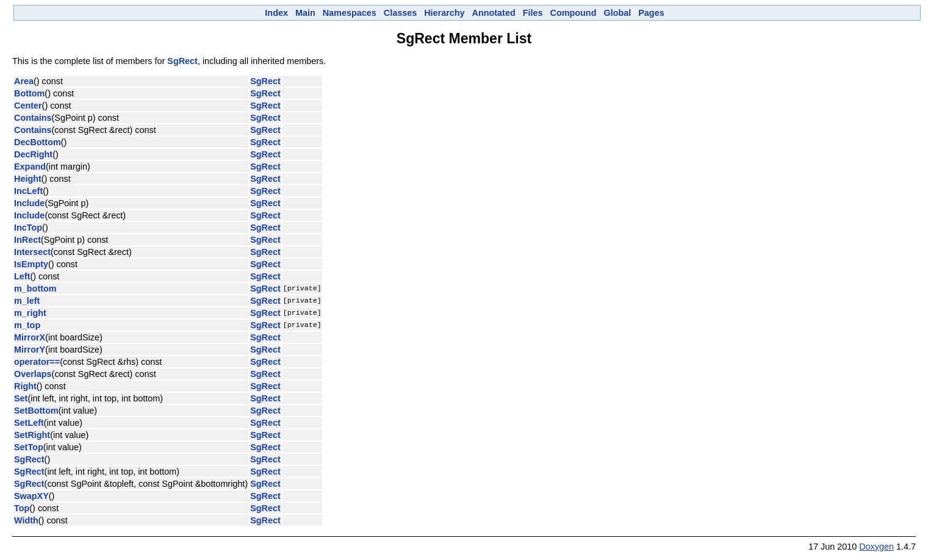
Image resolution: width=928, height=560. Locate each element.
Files (533, 13)
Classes (400, 13)
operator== (37, 362)
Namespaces (350, 13)
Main (305, 13)
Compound (574, 13)
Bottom (29, 93)
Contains (33, 118)
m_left (27, 301)
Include (29, 203)
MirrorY (30, 350)
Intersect (32, 252)
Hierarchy (444, 13)
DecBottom (38, 142)
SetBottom (36, 411)
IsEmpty (31, 264)
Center (28, 106)
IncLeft (28, 191)
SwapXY (31, 496)
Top (22, 508)
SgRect (182, 61)
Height (28, 179)
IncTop (28, 228)
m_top (27, 325)
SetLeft (29, 423)
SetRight (32, 435)
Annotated (494, 13)
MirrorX (30, 337)
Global (617, 13)
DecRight (33, 154)
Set (21, 398)
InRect (27, 240)
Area (24, 81)
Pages (651, 13)
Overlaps (33, 374)
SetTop (29, 447)
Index (276, 13)
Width (26, 520)
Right (25, 386)
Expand (30, 167)
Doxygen (876, 547)
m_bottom (35, 289)
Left (22, 276)
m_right (30, 313)
